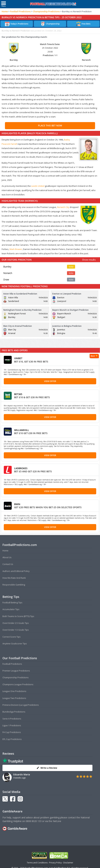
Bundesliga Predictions (14, 712)
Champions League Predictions (18, 684)
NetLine (57, 821)
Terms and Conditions (37, 863)
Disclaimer (68, 863)
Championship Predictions (46, 11)
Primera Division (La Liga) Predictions (21, 705)
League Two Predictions (14, 698)
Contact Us (8, 564)
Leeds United (38, 186)
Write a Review (47, 768)
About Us (7, 557)
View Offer (50, 381)
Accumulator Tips (11, 609)
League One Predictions (14, 691)
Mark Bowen (16, 249)
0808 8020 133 (34, 821)
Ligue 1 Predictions (12, 725)
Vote (71, 267)
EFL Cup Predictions (12, 739)
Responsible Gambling (14, 585)
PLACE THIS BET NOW (50, 125)
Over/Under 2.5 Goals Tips (16, 623)
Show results (89, 260)
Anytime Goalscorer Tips (15, 644)
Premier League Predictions (16, 671)
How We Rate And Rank (14, 578)
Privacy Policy (55, 863)
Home (5, 11)
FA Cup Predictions (12, 732)
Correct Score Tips (12, 637)
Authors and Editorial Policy (16, 571)
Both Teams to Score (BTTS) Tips (18, 616)
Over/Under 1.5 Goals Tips (16, 630)
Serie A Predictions (12, 719)
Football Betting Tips (12, 602)
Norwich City (63, 207)
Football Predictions (20, 11)
